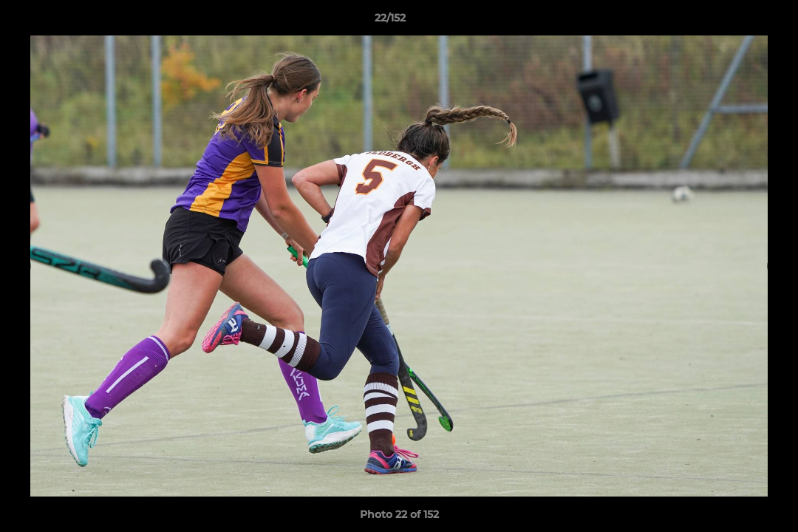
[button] (736, 21)
